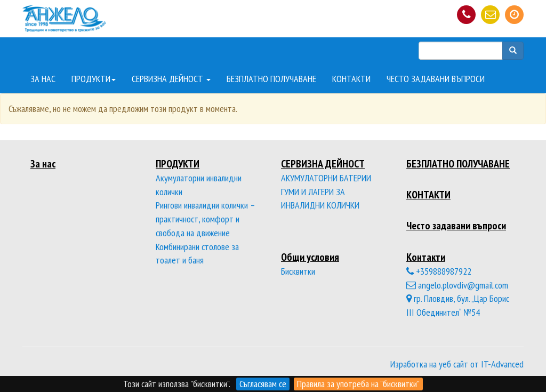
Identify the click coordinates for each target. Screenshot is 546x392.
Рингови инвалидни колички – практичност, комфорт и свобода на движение (205, 219)
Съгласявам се (263, 384)
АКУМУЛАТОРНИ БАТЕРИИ (326, 178)
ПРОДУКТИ (94, 79)
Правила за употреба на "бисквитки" (358, 384)
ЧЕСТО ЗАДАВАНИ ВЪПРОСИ (436, 79)
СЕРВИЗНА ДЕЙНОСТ (171, 79)
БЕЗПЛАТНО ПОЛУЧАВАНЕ (271, 79)
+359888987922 (439, 271)
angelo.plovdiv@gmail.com (457, 285)
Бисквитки (298, 271)
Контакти (426, 257)
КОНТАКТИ (351, 79)
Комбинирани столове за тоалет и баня (197, 254)
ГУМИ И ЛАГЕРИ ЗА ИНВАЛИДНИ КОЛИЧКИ (320, 199)
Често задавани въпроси (456, 225)
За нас (43, 163)
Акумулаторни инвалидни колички (199, 185)
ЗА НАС (43, 79)
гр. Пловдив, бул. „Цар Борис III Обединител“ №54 (458, 305)
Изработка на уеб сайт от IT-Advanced (457, 364)
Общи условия (310, 257)
